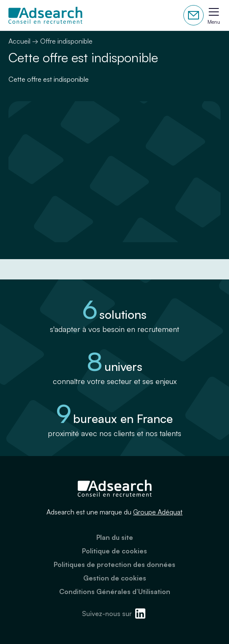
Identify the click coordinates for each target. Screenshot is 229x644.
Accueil (19, 41)
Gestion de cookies (115, 578)
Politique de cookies (114, 551)
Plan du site (115, 537)
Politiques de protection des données (114, 564)
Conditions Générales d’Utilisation (115, 591)
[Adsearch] (45, 15)
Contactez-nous (194, 15)
